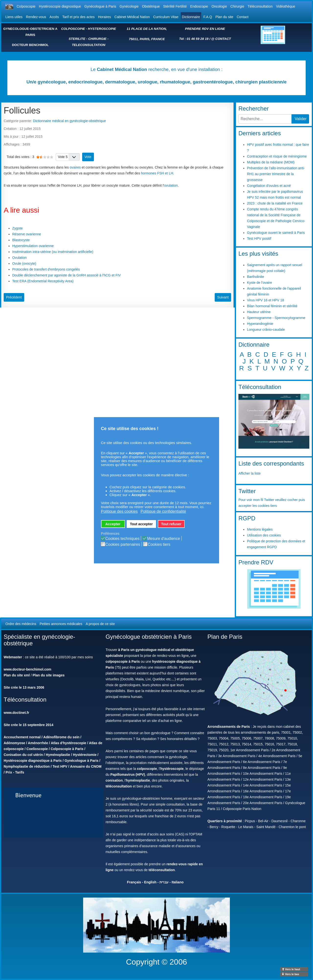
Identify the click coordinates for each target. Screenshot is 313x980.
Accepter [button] (113, 524)
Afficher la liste (250, 473)
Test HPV (60, 766)
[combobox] (265, 119)
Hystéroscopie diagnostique (60, 6)
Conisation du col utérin (23, 755)
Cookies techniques (123, 539)
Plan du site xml (17, 675)
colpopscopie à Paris (123, 661)
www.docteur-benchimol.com (28, 669)
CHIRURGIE (97, 39)
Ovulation (19, 258)
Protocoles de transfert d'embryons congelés (46, 269)
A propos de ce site (100, 624)
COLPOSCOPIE (73, 29)
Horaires (105, 17)
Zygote (17, 228)
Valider (301, 119)
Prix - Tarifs (15, 772)
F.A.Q (208, 17)
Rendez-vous (36, 17)
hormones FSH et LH (157, 173)
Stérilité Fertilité (175, 6)
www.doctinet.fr (16, 713)
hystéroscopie (172, 769)
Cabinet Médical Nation (132, 17)
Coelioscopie (37, 749)
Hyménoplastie (58, 755)
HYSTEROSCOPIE (102, 29)
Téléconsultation (260, 6)
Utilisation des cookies (264, 535)
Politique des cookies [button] (119, 511)
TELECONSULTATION (89, 45)
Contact (243, 17)
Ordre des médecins (21, 624)
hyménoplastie (138, 780)
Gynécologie (129, 6)
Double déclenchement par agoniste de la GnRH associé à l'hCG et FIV (67, 275)
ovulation (171, 185)
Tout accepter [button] (141, 524)
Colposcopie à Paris (67, 749)
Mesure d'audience (163, 539)
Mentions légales (260, 529)
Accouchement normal (22, 737)
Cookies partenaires (123, 545)
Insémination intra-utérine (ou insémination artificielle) (53, 252)
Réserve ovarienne (27, 234)
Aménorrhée (38, 743)
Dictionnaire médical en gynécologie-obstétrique (69, 121)
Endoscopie (199, 6)
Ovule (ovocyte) (24, 263)
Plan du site (224, 17)
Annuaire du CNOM (86, 766)
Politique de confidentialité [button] (163, 511)
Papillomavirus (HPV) (128, 775)
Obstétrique (151, 6)
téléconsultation (119, 786)
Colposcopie (26, 6)
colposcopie (147, 769)
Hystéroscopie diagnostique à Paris (33, 761)
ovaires (75, 167)
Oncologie (219, 6)
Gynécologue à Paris (100, 6)
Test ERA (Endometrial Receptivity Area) (43, 281)
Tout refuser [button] (171, 524)
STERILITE (77, 39)
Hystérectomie (85, 755)
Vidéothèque (286, 6)
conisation (114, 780)
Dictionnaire (191, 17)
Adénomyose (14, 743)
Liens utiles (14, 17)
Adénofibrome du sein (61, 737)
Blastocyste (21, 240)
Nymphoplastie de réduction (27, 766)
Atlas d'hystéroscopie (69, 743)
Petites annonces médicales (61, 624)
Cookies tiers (159, 545)
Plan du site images (49, 675)
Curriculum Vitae (166, 17)
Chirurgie (237, 6)
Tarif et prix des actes (78, 17)
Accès (54, 17)
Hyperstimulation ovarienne (33, 246)
